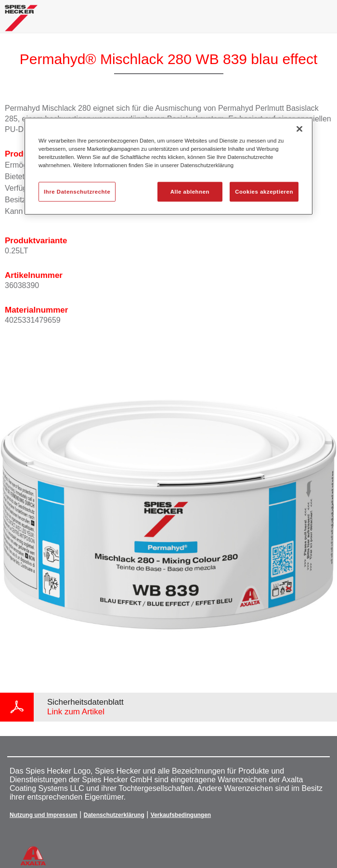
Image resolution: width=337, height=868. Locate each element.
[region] (168, 166)
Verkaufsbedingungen (181, 815)
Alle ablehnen (190, 191)
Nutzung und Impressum (44, 815)
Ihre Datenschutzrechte (77, 191)
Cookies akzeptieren (264, 191)
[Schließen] (299, 129)
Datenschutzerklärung (114, 815)
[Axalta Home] (21, 22)
